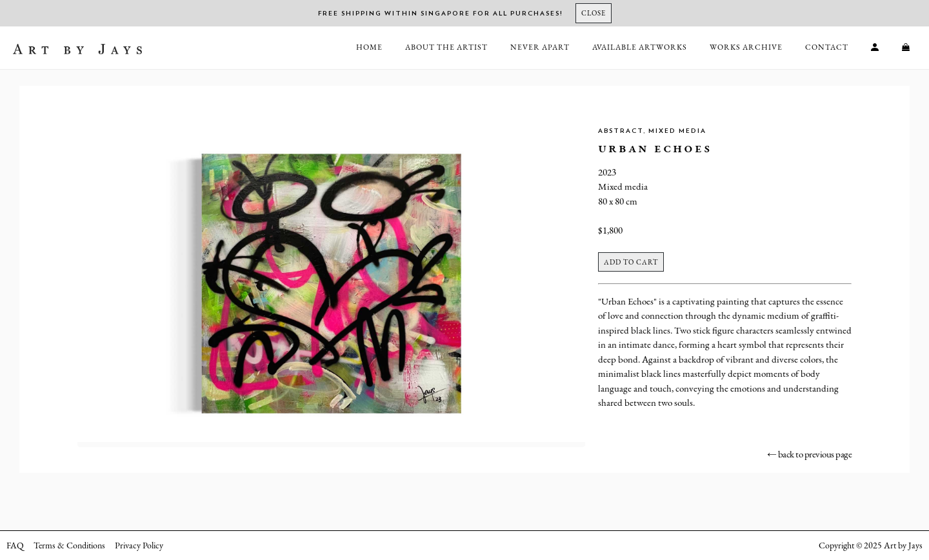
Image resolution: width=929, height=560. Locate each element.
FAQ (15, 545)
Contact (827, 47)
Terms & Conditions (69, 545)
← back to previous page (810, 454)
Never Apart (540, 47)
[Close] (594, 13)
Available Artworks (640, 47)
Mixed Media (677, 131)
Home (369, 47)
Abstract (621, 131)
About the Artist (446, 47)
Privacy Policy (139, 545)
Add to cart (631, 262)
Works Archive (746, 47)
